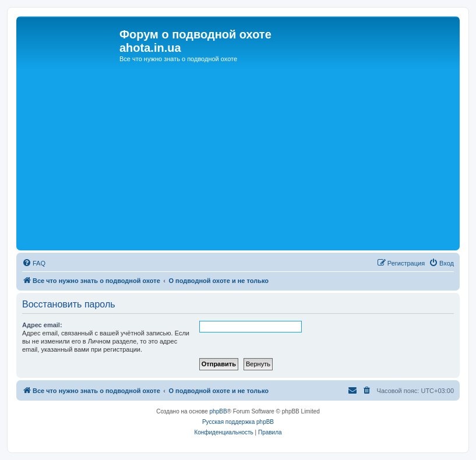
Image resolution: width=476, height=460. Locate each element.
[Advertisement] (238, 160)
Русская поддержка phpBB (238, 422)
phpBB (218, 411)
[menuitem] (34, 263)
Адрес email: (42, 325)
